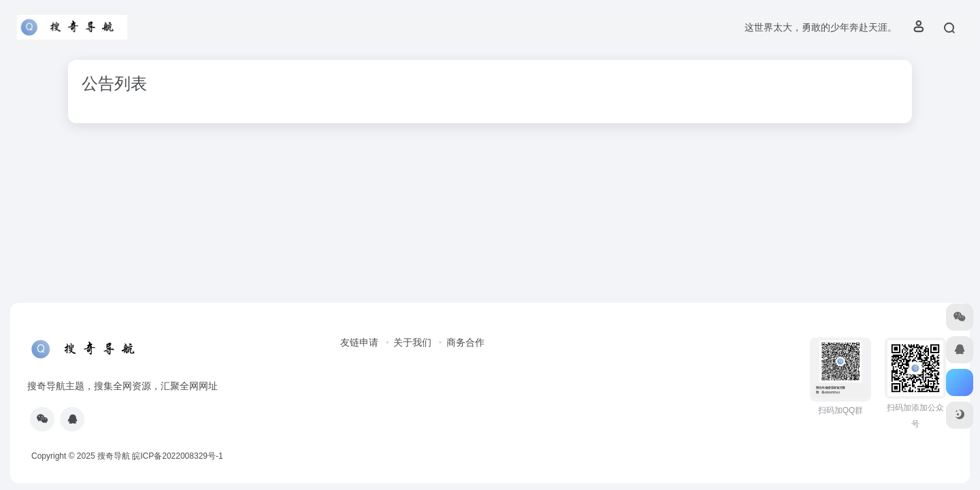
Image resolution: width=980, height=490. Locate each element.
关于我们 (412, 342)
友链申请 (359, 342)
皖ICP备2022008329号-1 (177, 456)
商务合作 (465, 342)
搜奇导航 (114, 456)
